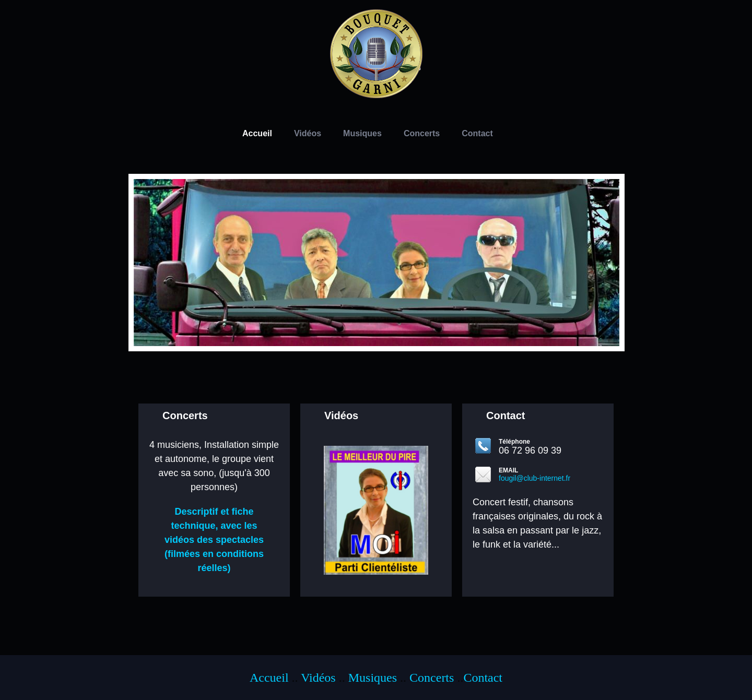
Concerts (432, 678)
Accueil (269, 678)
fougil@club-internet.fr (534, 478)
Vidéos (318, 678)
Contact (483, 678)
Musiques (373, 678)
